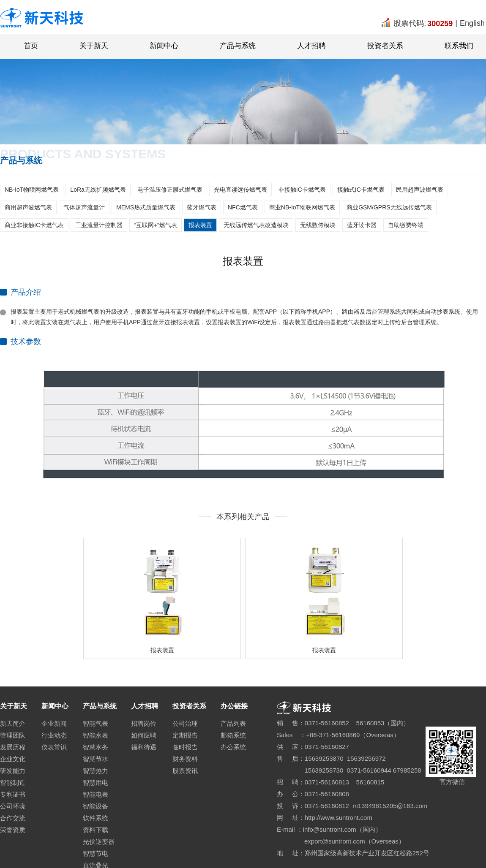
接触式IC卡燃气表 (361, 190)
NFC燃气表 (243, 207)
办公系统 (233, 747)
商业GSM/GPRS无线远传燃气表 (389, 207)
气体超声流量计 (84, 207)
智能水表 (96, 735)
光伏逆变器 (99, 842)
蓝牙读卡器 (362, 225)
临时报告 (185, 747)
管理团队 (13, 735)
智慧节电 (96, 853)
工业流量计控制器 (99, 225)
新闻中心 (164, 46)
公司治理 (185, 723)
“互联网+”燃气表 (156, 225)
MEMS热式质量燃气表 (146, 207)
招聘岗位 (144, 723)
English (472, 23)
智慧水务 (96, 747)
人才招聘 (311, 46)
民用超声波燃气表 (420, 190)
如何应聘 (144, 735)
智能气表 (96, 723)
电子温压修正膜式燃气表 (170, 190)
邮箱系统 (233, 735)
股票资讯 (185, 771)
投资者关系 (385, 46)
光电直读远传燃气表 (240, 190)
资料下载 (96, 830)
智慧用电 (96, 783)
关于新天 (94, 46)
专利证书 (13, 794)
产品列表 (233, 723)
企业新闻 (54, 723)
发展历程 (13, 747)
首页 (31, 46)
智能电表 (96, 794)
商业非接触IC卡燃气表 (34, 225)
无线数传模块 (318, 225)
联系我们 (459, 46)
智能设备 (96, 806)
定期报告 (185, 735)
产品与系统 (238, 46)
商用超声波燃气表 (28, 207)
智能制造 (13, 783)
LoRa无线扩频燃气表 (98, 190)
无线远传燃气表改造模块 (256, 225)
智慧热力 (96, 771)
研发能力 (13, 771)
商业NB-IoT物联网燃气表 (302, 207)
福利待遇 (144, 747)
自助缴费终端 (406, 225)
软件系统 (96, 818)
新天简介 (13, 723)
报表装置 (200, 225)
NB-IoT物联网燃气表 (32, 190)
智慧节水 (96, 759)
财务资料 (185, 759)
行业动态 (54, 735)
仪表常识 (54, 747)
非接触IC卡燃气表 (302, 190)
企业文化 (13, 759)
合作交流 (13, 818)
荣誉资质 (13, 830)
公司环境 (13, 806)
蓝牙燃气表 (202, 207)
